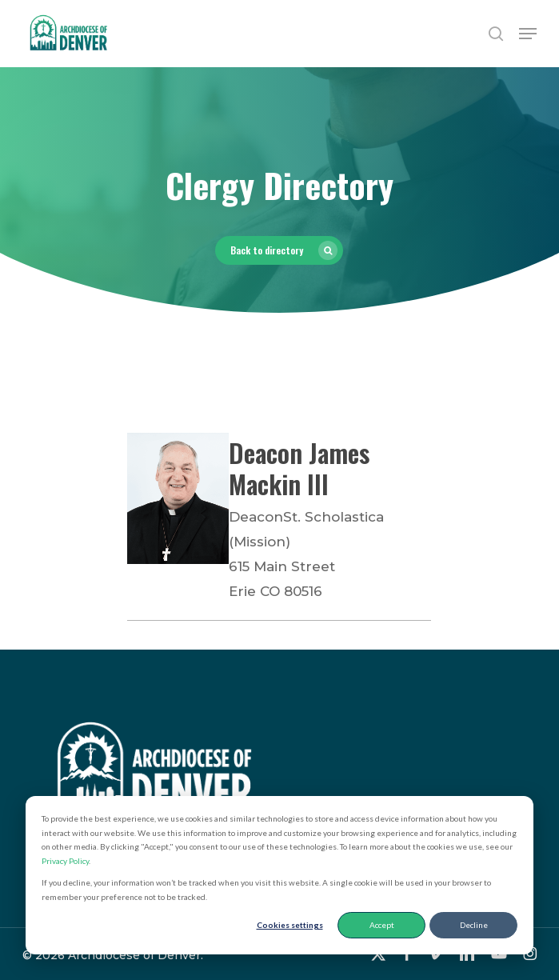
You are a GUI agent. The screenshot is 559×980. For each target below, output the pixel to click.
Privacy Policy (65, 861)
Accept (382, 925)
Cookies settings (290, 925)
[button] (528, 34)
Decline (474, 925)
